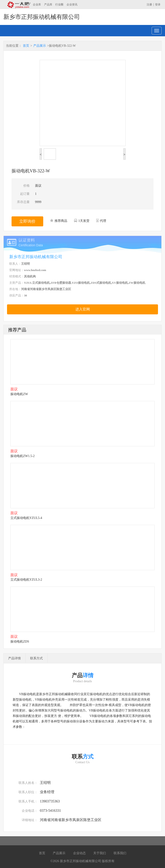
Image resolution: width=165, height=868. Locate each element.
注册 (149, 5)
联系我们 (120, 853)
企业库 (37, 5)
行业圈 (59, 5)
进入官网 (83, 309)
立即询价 (27, 221)
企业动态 (79, 853)
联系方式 (36, 658)
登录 (158, 5)
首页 (26, 46)
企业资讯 (72, 5)
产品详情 (14, 658)
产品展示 (40, 46)
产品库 (48, 5)
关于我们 (100, 853)
